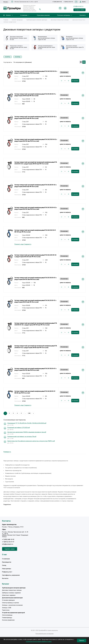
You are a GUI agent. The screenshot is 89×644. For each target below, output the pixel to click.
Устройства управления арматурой (13, 613)
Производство (7, 562)
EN (76, 2)
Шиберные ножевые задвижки (11, 593)
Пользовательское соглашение (45, 634)
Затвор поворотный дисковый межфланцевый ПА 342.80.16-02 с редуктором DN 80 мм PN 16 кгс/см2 (36, 186)
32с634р (18, 57)
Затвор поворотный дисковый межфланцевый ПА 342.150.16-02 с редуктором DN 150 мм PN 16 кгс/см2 (36, 140)
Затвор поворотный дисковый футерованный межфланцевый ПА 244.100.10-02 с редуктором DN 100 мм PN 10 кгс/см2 (36, 324)
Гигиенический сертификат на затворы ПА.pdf (22, 436)
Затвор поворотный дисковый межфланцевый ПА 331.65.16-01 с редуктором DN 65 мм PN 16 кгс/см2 (35, 95)
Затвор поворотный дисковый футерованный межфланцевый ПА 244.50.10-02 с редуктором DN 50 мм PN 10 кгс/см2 (36, 163)
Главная (6, 20)
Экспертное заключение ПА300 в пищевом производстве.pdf (27, 432)
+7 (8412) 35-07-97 (68, 2)
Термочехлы (6, 610)
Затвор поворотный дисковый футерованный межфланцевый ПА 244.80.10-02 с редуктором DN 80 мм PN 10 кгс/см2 (36, 347)
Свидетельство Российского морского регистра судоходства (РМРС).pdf (31, 441)
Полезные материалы (64, 15)
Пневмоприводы (7, 618)
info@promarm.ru (78, 6)
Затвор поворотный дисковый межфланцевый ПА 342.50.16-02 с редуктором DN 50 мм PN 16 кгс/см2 (36, 117)
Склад (4, 565)
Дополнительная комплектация (12, 598)
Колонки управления (8, 620)
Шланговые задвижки (9, 595)
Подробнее (7, 505)
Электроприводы (7, 615)
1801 (29, 413)
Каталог (8, 15)
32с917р (8, 57)
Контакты (83, 15)
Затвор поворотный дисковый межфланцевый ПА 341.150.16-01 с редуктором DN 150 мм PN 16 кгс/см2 (35, 369)
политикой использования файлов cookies (39, 642)
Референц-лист (7, 572)
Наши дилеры (7, 569)
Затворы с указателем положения (12, 605)
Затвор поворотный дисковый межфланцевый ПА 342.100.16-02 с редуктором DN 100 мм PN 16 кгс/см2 (36, 72)
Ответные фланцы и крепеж (10, 603)
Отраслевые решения (43, 15)
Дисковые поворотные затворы (60, 20)
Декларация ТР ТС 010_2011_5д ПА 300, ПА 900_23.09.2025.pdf (27, 423)
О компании (24, 15)
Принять (82, 641)
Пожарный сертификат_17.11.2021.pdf (19, 428)
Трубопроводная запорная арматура (37, 20)
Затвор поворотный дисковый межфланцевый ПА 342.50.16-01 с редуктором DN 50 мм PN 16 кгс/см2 (35, 301)
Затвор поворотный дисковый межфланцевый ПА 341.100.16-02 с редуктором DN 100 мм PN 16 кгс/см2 (36, 208)
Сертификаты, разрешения (11, 575)
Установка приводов (8, 600)
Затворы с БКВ (7, 608)
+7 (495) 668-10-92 (57, 2)
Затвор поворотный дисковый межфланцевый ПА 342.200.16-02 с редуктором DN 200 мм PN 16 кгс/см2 (35, 256)
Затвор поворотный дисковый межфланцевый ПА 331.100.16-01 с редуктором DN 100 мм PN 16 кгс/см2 (35, 279)
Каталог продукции (17, 20)
